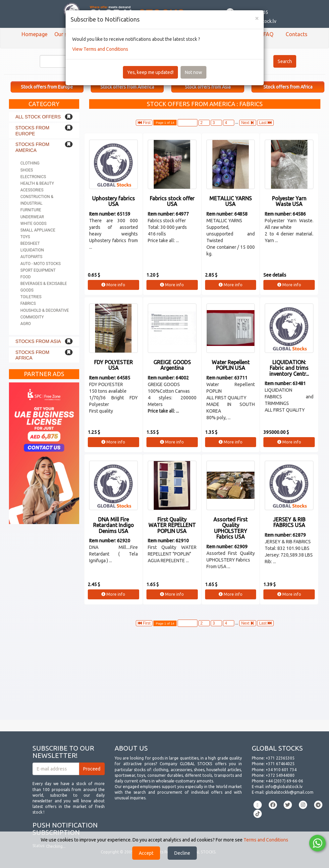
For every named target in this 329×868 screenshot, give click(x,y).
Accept (146, 853)
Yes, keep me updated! (150, 72)
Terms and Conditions (266, 840)
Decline (182, 853)
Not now (193, 72)
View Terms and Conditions (100, 49)
